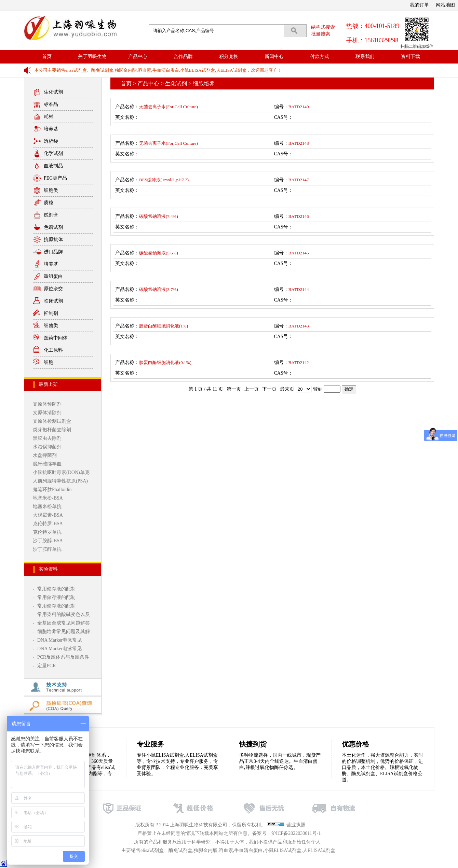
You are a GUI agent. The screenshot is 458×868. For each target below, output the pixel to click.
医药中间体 (56, 338)
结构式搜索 (323, 27)
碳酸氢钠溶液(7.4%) (159, 216)
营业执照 (296, 825)
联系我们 (365, 57)
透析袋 (51, 141)
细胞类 (51, 190)
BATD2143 (299, 326)
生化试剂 (53, 92)
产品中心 (138, 57)
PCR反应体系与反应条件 (63, 657)
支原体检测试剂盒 (52, 421)
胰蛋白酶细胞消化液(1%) (164, 326)
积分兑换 (229, 57)
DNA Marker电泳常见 (59, 640)
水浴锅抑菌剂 (47, 447)
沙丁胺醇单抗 (47, 549)
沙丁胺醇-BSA (48, 541)
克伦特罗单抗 (47, 532)
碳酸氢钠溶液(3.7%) (159, 289)
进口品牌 (53, 252)
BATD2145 (299, 253)
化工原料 (53, 350)
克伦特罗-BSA (48, 524)
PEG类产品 (55, 178)
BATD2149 (299, 107)
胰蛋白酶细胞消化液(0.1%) (165, 362)
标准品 (51, 104)
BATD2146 (299, 216)
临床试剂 (53, 301)
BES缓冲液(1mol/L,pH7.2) (164, 180)
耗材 (49, 117)
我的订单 (419, 5)
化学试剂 (53, 153)
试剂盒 (51, 215)
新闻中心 (274, 57)
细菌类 (51, 326)
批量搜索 (321, 34)
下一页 (269, 389)
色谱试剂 (53, 227)
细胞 (49, 362)
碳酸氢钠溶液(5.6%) (159, 253)
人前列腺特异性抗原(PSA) (60, 481)
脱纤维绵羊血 (47, 464)
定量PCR (46, 666)
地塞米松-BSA (48, 498)
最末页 (287, 389)
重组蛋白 (53, 276)
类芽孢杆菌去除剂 (52, 430)
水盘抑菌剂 (45, 455)
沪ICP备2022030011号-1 (296, 833)
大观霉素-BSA (48, 515)
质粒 (49, 203)
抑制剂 (51, 313)
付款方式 (320, 57)
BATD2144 (299, 289)
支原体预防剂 (47, 404)
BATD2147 (299, 180)
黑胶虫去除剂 (47, 438)
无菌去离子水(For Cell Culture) (169, 107)
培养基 (51, 129)
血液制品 (53, 166)
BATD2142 (299, 362)
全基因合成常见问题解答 (64, 623)
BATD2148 (299, 143)
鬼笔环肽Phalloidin (52, 489)
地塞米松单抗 (47, 507)
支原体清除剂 (47, 413)
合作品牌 (183, 57)
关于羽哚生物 (92, 57)
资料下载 (410, 57)
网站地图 (445, 5)
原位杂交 (53, 289)
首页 (47, 57)
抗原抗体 (53, 240)
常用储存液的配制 (56, 589)
